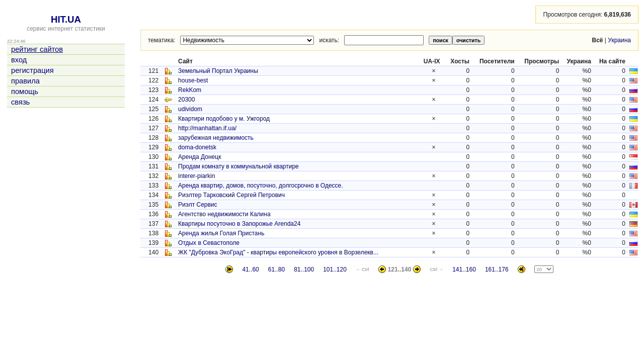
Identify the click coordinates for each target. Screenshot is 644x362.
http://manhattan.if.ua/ (207, 128)
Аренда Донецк (199, 157)
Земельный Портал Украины (218, 71)
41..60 (250, 269)
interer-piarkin (196, 176)
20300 (186, 100)
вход (19, 60)
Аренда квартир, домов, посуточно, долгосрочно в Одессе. (261, 186)
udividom (190, 109)
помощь (25, 92)
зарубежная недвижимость (216, 138)
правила (25, 81)
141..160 (464, 269)
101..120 (335, 269)
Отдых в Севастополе (209, 243)
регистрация (32, 70)
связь (20, 102)
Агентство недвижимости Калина (224, 214)
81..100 (304, 269)
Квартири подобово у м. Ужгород (224, 119)
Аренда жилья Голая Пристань (221, 233)
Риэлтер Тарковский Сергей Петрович (231, 195)
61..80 (276, 269)
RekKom (190, 90)
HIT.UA (66, 19)
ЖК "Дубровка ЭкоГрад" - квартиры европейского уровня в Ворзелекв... (278, 252)
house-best (193, 80)
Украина (619, 40)
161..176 (497, 269)
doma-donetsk (197, 147)
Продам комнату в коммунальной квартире (238, 166)
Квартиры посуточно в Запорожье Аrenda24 (239, 224)
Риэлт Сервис (198, 205)
